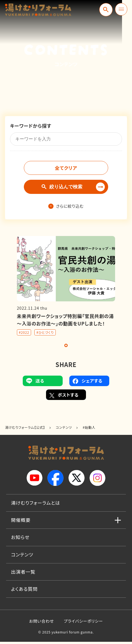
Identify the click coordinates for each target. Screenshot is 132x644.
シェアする (87, 383)
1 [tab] (66, 348)
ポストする (64, 397)
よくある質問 (24, 591)
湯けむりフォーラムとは (36, 505)
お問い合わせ (42, 623)
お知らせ (20, 539)
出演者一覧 (23, 574)
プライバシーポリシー (83, 623)
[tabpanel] (66, 288)
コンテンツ (22, 557)
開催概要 (21, 522)
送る (35, 383)
